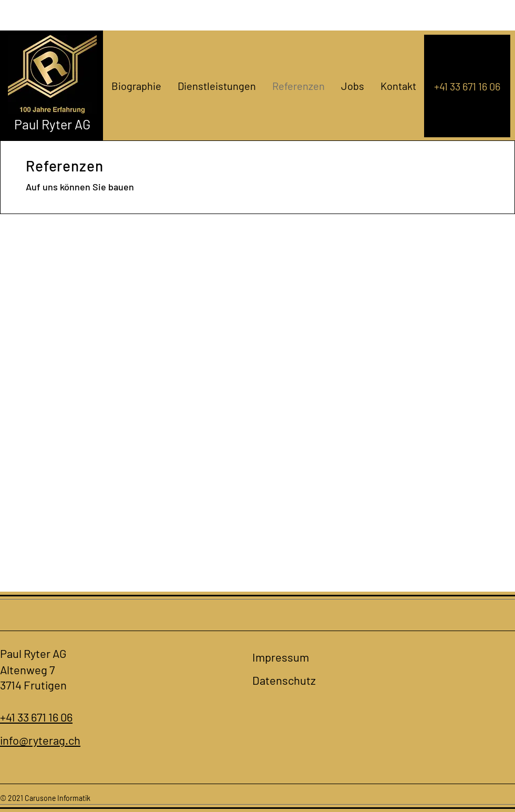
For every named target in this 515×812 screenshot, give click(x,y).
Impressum (281, 657)
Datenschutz (284, 680)
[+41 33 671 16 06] (467, 86)
